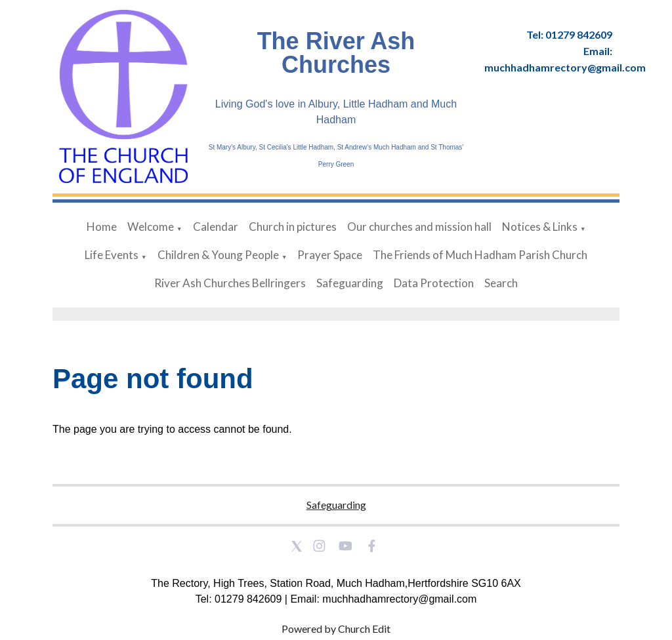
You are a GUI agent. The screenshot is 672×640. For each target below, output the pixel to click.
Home (102, 227)
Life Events (112, 255)
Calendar (216, 227)
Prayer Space (330, 255)
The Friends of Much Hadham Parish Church (480, 255)
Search (501, 283)
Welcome (151, 227)
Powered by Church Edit (336, 629)
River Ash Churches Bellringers (230, 283)
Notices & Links (540, 227)
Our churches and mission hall (419, 227)
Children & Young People (218, 255)
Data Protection (434, 283)
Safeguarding (350, 283)
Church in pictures (293, 227)
